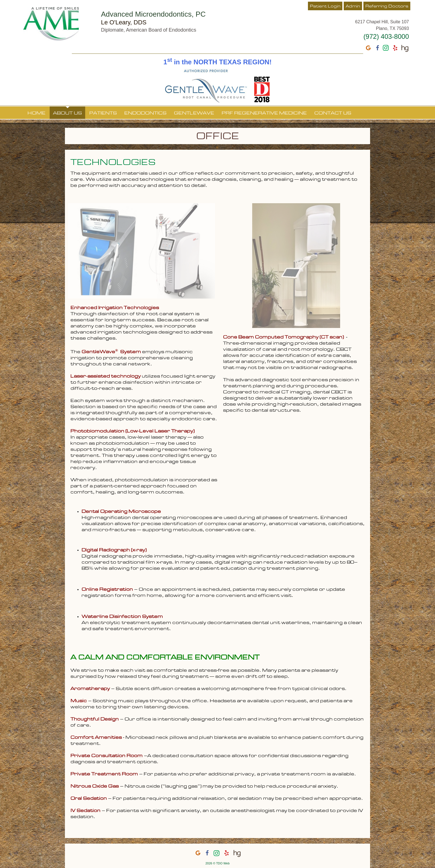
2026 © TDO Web (217, 863)
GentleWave (194, 113)
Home (36, 113)
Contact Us (333, 113)
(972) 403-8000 (386, 36)
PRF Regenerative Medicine (264, 113)
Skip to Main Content (15, 2)
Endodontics (145, 113)
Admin (353, 6)
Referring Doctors (387, 6)
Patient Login (325, 6)
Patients (103, 113)
